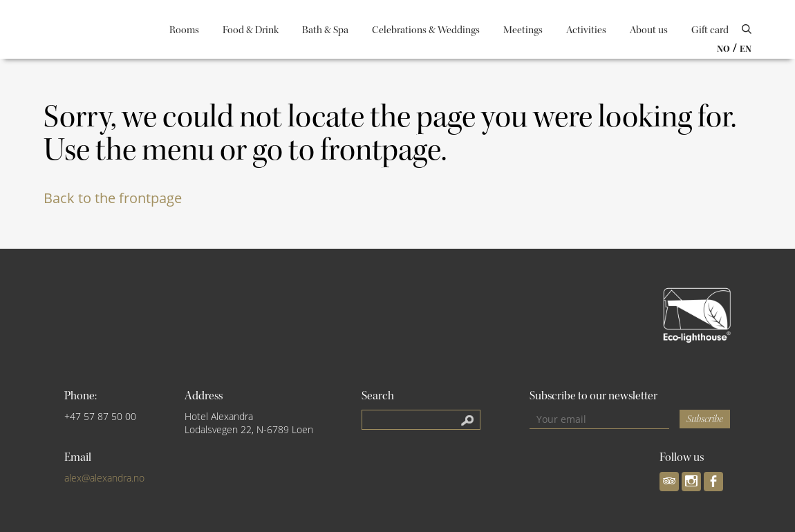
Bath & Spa (325, 30)
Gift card (710, 30)
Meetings (523, 30)
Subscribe (705, 419)
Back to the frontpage (113, 198)
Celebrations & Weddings (426, 30)
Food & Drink (251, 30)
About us (649, 30)
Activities (586, 30)
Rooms (184, 30)
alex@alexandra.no (104, 478)
